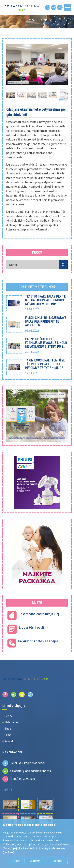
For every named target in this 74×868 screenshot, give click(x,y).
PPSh (8, 735)
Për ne (31, 20)
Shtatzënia (11, 722)
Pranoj (17, 861)
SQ (60, 8)
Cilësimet (36, 861)
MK (54, 8)
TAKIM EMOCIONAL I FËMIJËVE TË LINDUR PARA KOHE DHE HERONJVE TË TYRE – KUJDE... (45, 364)
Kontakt (10, 741)
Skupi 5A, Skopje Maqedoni (23, 763)
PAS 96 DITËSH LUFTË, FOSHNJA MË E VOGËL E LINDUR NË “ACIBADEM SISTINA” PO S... (46, 343)
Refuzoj (58, 861)
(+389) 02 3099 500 (19, 779)
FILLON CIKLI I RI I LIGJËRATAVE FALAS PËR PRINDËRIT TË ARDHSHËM (46, 322)
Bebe (8, 729)
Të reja (43, 20)
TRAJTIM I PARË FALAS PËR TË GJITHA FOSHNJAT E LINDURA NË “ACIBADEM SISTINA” (45, 300)
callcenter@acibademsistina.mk (27, 771)
